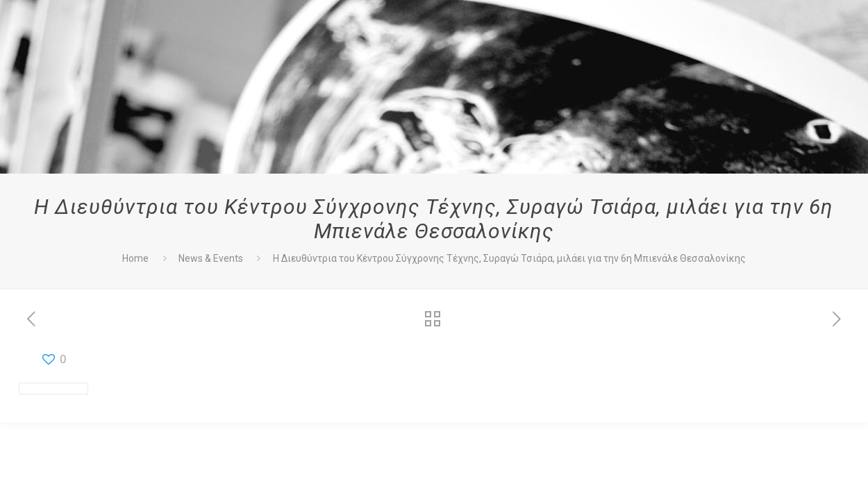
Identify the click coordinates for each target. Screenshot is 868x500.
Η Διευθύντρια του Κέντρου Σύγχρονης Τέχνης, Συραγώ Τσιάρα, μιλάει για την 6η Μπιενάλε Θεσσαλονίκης (509, 258)
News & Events (211, 258)
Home (135, 258)
